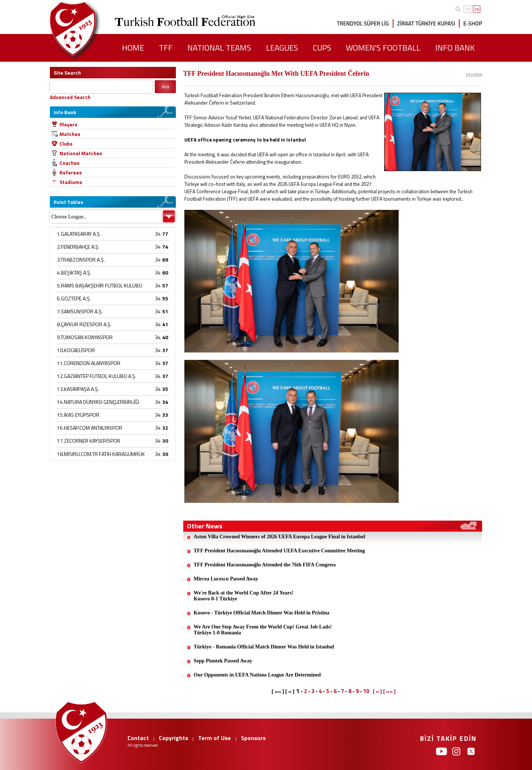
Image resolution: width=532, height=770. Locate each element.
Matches (70, 134)
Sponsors (253, 738)
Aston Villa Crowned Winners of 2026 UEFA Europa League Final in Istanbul (279, 537)
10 (366, 691)
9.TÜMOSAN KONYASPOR (85, 337)
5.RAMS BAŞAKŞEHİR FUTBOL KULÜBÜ (100, 285)
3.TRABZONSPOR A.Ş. (81, 260)
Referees (71, 172)
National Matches (81, 153)
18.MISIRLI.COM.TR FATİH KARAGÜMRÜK (101, 454)
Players (68, 124)
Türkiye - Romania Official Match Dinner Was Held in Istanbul (264, 647)
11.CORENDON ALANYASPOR (89, 363)
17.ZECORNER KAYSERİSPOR (89, 441)
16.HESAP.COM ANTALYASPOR (90, 428)
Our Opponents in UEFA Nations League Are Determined (257, 675)
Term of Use (214, 738)
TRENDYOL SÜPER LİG (363, 23)
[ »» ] (389, 691)
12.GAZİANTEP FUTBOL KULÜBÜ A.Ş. (97, 376)
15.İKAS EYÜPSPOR (78, 415)
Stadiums (71, 182)
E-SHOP (473, 23)
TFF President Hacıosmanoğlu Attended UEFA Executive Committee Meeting (279, 551)
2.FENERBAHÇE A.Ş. (78, 247)
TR (468, 9)
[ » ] (377, 691)
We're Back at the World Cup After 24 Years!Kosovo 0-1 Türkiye (243, 596)
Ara (165, 87)
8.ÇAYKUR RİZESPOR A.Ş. (84, 324)
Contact (138, 738)
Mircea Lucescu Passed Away (226, 579)
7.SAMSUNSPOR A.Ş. (80, 311)
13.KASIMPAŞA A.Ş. (78, 389)
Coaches (69, 163)
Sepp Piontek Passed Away (223, 661)
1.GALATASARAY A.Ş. (79, 234)
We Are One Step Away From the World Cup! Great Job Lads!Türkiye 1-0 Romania (263, 630)
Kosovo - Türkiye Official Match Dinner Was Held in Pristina (262, 613)
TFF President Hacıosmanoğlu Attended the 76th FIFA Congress (265, 565)
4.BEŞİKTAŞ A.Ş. (74, 272)
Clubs (66, 144)
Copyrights (173, 738)
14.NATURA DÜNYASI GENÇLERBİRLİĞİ (98, 402)
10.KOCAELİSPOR (76, 350)
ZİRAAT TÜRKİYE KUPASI (426, 23)
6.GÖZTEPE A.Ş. (74, 298)
